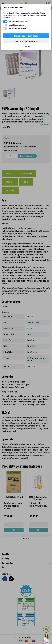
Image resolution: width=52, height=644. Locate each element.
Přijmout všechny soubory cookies (26, 36)
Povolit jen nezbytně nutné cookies (26, 41)
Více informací (26, 46)
